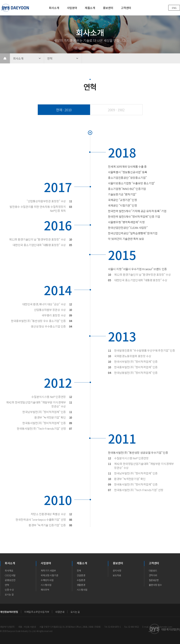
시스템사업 (46, 585)
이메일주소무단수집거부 (37, 612)
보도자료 (117, 575)
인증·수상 (9, 590)
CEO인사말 (10, 575)
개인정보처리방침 (9, 612)
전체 (79, 570)
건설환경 (81, 575)
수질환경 (81, 580)
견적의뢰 (153, 575)
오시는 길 (9, 594)
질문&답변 (154, 580)
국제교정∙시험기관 (49, 575)
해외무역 (45, 590)
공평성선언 (10, 580)
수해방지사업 (47, 580)
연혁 (7, 585)
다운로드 (153, 570)
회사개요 (9, 570)
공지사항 (117, 570)
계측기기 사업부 (48, 570)
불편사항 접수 (155, 585)
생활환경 (81, 585)
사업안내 (60, 612)
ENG (174, 8)
